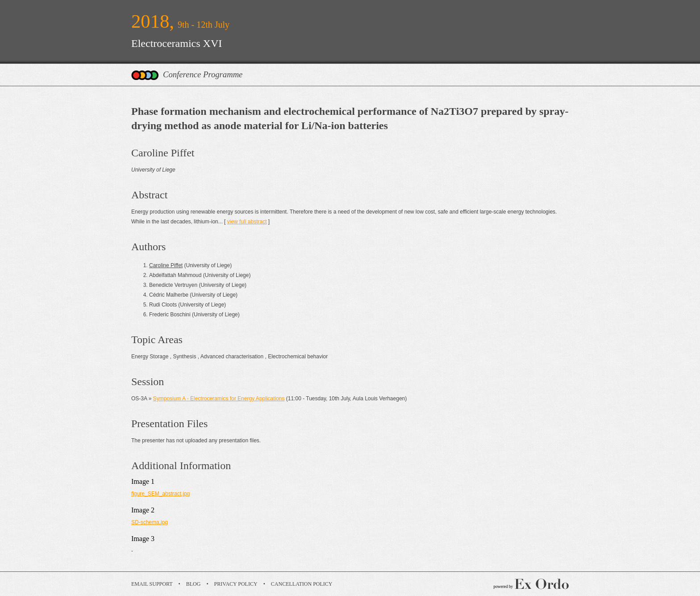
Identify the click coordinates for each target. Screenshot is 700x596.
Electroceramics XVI (177, 43)
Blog (194, 584)
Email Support (152, 584)
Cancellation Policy (302, 584)
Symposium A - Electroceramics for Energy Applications (219, 399)
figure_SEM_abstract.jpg (160, 494)
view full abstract (247, 222)
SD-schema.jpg (150, 522)
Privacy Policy (236, 584)
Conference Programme (203, 74)
